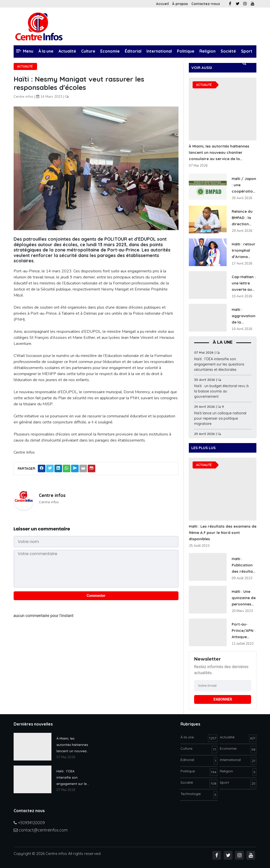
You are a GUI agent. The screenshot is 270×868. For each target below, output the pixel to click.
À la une (46, 51)
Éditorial (133, 51)
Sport (247, 51)
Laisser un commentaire (42, 529)
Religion (207, 51)
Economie (110, 51)
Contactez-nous (206, 4)
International (159, 51)
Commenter (96, 596)
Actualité (67, 51)
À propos (180, 4)
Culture (88, 51)
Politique (186, 51)
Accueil (162, 4)
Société (228, 51)
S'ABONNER (223, 699)
